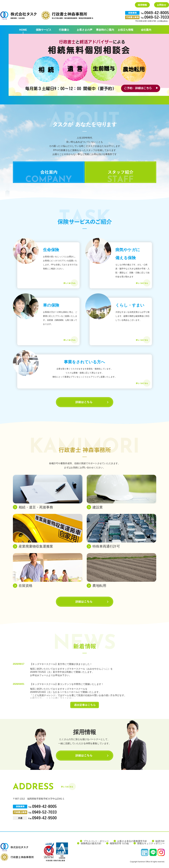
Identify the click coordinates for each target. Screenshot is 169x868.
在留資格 (26, 586)
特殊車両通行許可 (106, 546)
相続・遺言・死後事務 (36, 507)
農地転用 (99, 586)
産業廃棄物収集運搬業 (36, 546)
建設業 (98, 507)
